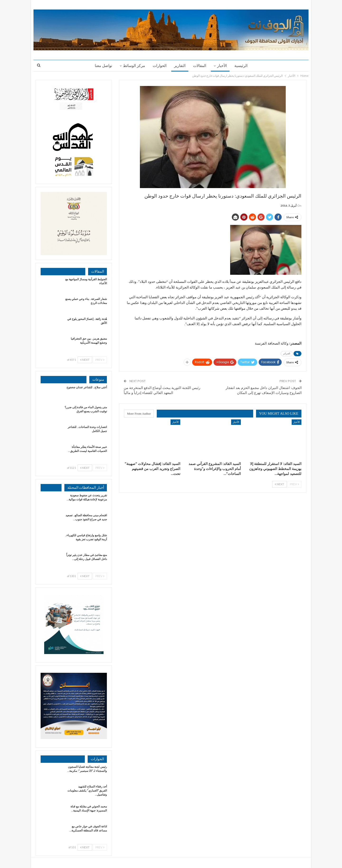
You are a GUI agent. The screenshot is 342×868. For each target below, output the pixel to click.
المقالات (200, 66)
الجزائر (287, 353)
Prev (294, 484)
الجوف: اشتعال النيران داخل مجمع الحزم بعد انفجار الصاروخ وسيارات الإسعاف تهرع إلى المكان (264, 390)
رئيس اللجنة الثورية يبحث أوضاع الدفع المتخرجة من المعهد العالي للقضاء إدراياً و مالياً (162, 390)
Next (279, 484)
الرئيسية (243, 66)
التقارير (180, 66)
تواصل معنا (101, 66)
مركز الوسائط (133, 66)
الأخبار (223, 66)
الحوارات (159, 66)
